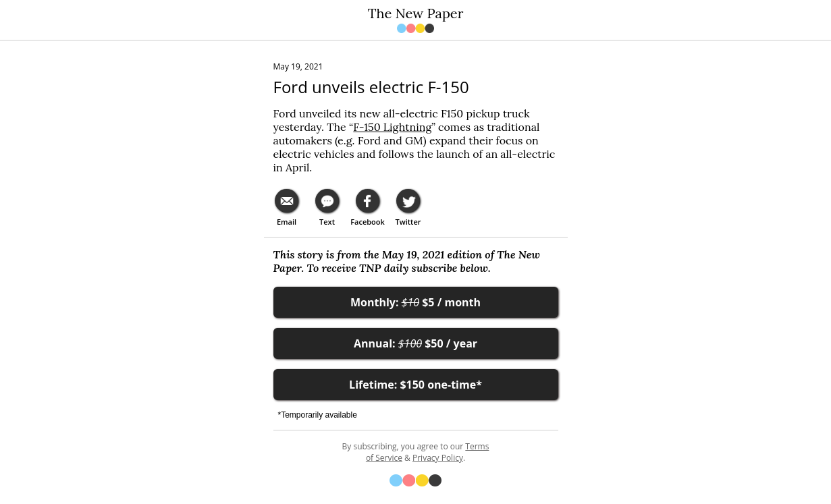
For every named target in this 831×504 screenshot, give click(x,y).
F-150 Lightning (392, 127)
